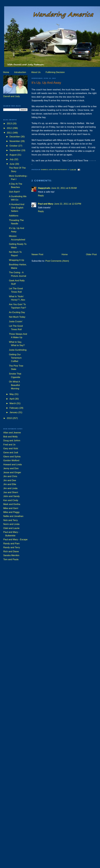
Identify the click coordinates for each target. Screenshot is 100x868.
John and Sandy (11, 496)
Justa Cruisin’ (16, 321)
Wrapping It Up (17, 260)
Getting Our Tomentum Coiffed (15, 358)
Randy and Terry (12, 547)
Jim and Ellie (10, 484)
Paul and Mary (46, 204)
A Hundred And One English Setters (17, 208)
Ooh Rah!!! (15, 192)
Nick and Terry (10, 520)
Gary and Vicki (11, 448)
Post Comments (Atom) (57, 261)
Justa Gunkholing (18, 350)
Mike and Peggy (11, 512)
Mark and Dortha (12, 504)
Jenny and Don (11, 468)
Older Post (91, 254)
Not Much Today (17, 317)
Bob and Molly (10, 437)
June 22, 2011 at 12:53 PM (68, 204)
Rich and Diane (11, 551)
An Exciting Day (17, 312)
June (12, 164)
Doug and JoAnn (12, 441)
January (14, 412)
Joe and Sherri (11, 492)
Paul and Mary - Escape (15, 540)
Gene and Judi (11, 453)
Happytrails (44, 188)
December (15, 137)
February (14, 408)
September (15, 150)
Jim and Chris (10, 476)
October (14, 146)
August (13, 155)
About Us (36, 72)
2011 (10, 133)
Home (6, 72)
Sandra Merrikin (11, 555)
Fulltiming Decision (55, 72)
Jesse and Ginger (12, 472)
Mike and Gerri (11, 508)
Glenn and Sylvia (12, 457)
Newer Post (37, 254)
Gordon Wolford (11, 460)
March (13, 403)
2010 (10, 418)
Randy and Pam (11, 544)
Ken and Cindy (11, 500)
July (12, 159)
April (12, 399)
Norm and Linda (11, 524)
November (15, 141)
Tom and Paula (11, 559)
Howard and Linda (12, 464)
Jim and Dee (10, 480)
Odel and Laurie (11, 528)
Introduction (20, 72)
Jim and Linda (10, 488)
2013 (10, 124)
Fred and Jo (9, 445)
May (12, 394)
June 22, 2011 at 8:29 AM (64, 188)
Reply (41, 196)
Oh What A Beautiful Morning (14, 385)
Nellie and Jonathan (13, 516)
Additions (14, 216)
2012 (10, 128)
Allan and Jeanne (12, 433)
